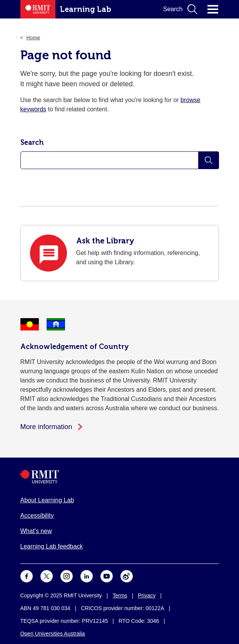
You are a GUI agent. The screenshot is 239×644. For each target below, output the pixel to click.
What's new (36, 531)
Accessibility (37, 516)
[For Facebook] (27, 576)
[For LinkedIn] (87, 576)
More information (46, 427)
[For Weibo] (127, 576)
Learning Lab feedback (52, 546)
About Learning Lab (47, 500)
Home (33, 38)
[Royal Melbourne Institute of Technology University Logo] (120, 477)
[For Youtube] (107, 576)
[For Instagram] (67, 576)
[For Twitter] (47, 576)
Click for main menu (213, 9)
